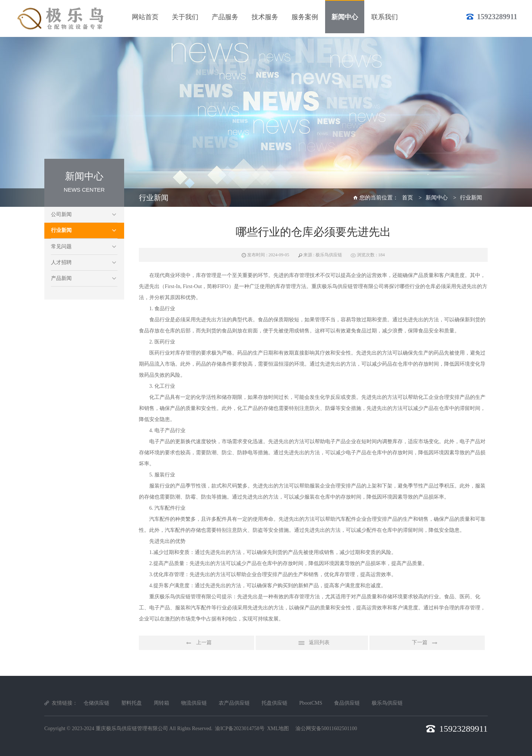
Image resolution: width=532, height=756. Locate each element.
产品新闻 (61, 278)
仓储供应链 (96, 703)
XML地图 (278, 728)
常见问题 (61, 247)
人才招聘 (61, 262)
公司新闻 (61, 214)
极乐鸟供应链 (387, 703)
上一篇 (197, 643)
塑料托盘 (132, 703)
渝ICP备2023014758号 (240, 728)
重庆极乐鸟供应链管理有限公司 (132, 728)
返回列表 (312, 643)
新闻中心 (437, 198)
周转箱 (161, 703)
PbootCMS (311, 703)
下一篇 (427, 643)
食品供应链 (347, 703)
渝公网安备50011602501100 (326, 728)
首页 (407, 198)
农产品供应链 (234, 703)
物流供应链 (194, 703)
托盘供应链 (274, 703)
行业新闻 (61, 230)
